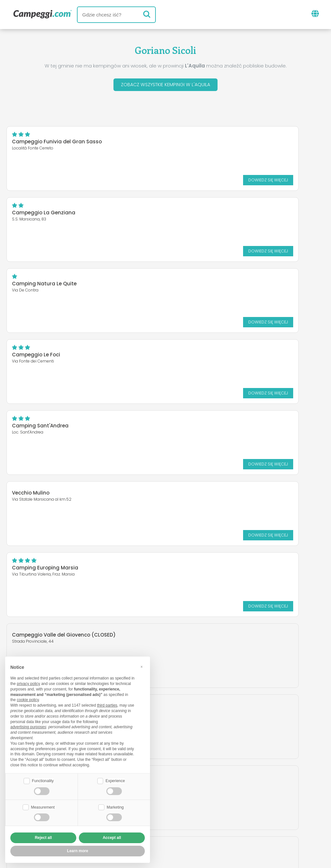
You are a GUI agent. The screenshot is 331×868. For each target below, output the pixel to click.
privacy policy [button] (28, 683)
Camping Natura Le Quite (44, 214)
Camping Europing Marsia (45, 357)
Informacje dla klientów (199, 826)
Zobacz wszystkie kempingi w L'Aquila (165, 86)
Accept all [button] (112, 838)
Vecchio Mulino (196, 282)
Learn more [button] (77, 851)
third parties (107, 705)
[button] (142, 666)
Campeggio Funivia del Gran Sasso (57, 143)
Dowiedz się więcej (126, 182)
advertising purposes (28, 726)
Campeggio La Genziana (209, 143)
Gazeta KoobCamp (186, 788)
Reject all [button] (43, 838)
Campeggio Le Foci (202, 214)
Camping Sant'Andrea (40, 286)
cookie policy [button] (28, 699)
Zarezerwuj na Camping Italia (223, 815)
